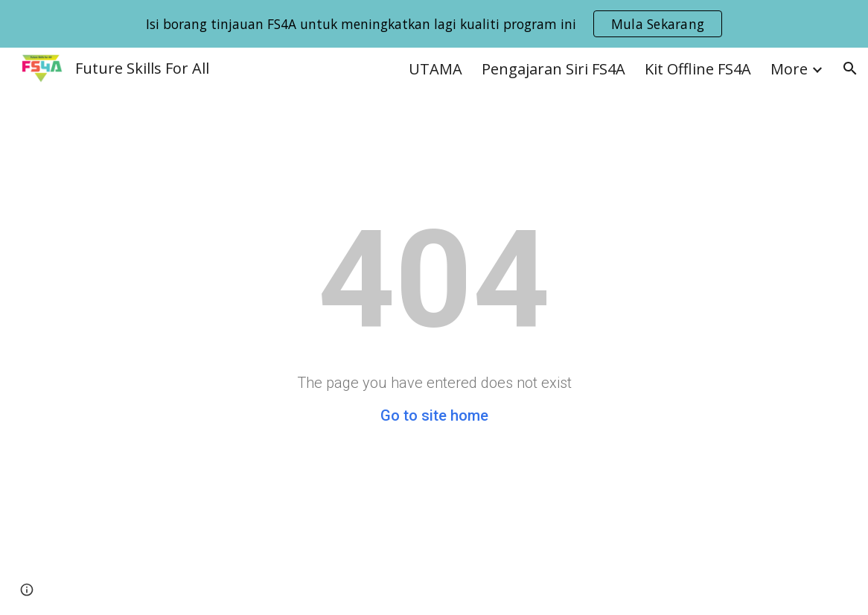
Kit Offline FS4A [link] (698, 69)
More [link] (789, 69)
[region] (434, 24)
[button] (850, 68)
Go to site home (434, 415)
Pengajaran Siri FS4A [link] (553, 69)
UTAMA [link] (435, 69)
